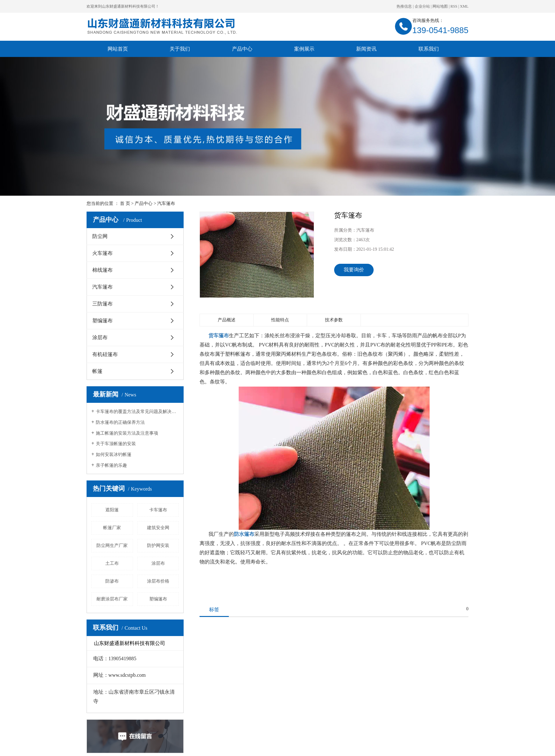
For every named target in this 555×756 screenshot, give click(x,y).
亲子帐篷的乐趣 (111, 465)
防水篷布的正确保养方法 (120, 422)
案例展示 (304, 49)
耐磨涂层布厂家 (112, 599)
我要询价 (354, 270)
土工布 (112, 563)
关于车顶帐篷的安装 (116, 444)
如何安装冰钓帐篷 (114, 455)
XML (464, 6)
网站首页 (118, 49)
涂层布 (100, 337)
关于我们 (180, 49)
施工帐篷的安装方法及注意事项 (127, 433)
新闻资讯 (366, 49)
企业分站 (422, 6)
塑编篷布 (102, 321)
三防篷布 (102, 304)
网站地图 (440, 6)
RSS (454, 6)
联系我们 (429, 49)
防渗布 (112, 581)
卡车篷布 (158, 510)
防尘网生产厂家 (112, 546)
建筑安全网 (158, 528)
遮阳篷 (112, 510)
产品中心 (242, 49)
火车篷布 (102, 253)
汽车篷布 (166, 203)
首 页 (125, 203)
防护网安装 (158, 546)
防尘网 (100, 236)
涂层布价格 (158, 581)
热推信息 (404, 6)
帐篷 (97, 371)
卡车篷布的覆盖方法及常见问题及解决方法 (137, 412)
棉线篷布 (102, 270)
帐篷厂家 (112, 528)
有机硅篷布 (105, 354)
